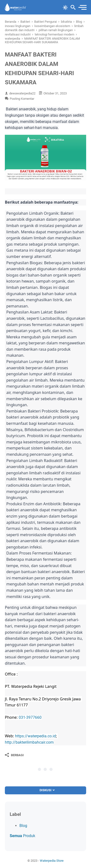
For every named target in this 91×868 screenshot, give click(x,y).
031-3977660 (30, 717)
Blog (23, 826)
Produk (22, 836)
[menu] (82, 7)
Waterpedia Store (52, 861)
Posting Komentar (22, 99)
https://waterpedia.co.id (35, 736)
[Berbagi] (14, 755)
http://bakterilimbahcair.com (29, 742)
